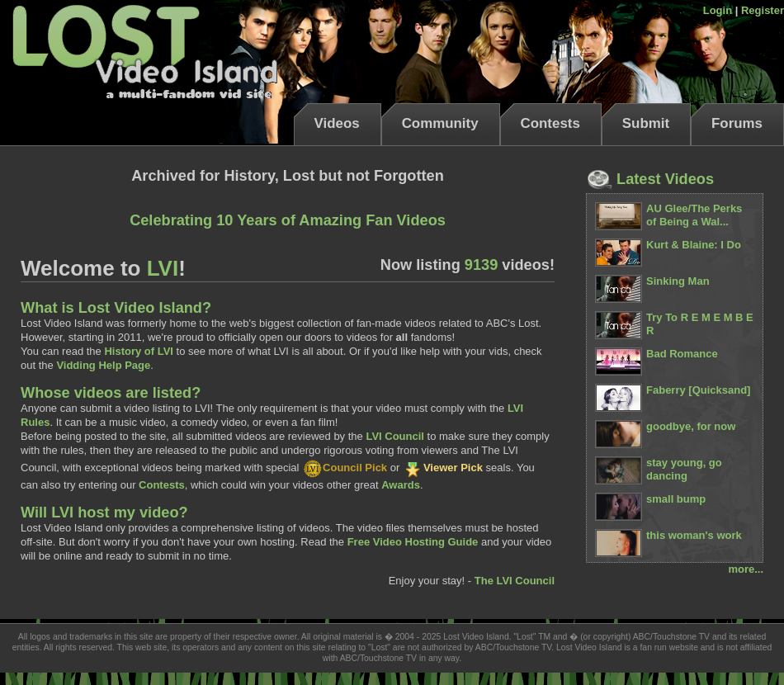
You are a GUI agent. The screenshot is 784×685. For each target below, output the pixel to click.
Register (763, 10)
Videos (337, 123)
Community (440, 123)
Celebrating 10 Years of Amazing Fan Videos (288, 220)
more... (746, 569)
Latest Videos (650, 179)
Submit (646, 123)
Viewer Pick (443, 468)
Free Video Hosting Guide (413, 542)
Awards (401, 485)
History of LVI (139, 351)
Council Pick (345, 468)
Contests (550, 123)
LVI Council (395, 436)
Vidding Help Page (103, 365)
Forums (737, 123)
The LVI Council (515, 581)
